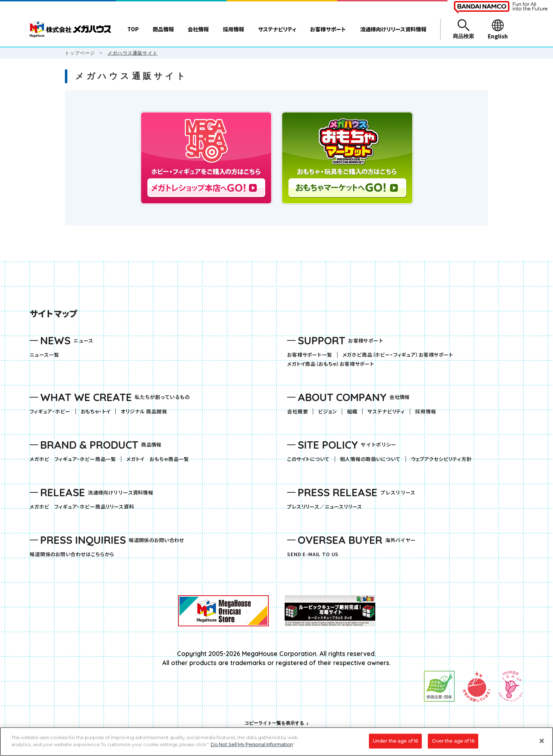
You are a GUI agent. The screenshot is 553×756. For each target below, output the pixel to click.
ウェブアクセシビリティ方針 (441, 459)
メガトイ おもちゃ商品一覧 (160, 459)
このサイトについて (308, 459)
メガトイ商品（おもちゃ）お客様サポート (333, 364)
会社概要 (297, 411)
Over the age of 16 (453, 744)
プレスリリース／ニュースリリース (324, 507)
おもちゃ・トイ (98, 411)
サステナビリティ (386, 411)
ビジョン (327, 411)
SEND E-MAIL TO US (313, 554)
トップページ (80, 53)
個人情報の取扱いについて (370, 459)
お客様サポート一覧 (310, 355)
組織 (352, 411)
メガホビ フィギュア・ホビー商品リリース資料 (84, 507)
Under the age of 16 (395, 744)
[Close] (542, 744)
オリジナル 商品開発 (144, 411)
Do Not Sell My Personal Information (252, 748)
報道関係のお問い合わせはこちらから (72, 554)
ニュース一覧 (44, 355)
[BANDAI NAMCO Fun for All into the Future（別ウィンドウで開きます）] (501, 7)
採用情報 (426, 411)
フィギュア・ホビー (53, 411)
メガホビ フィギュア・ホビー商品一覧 (75, 459)
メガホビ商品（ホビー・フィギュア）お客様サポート (400, 355)
